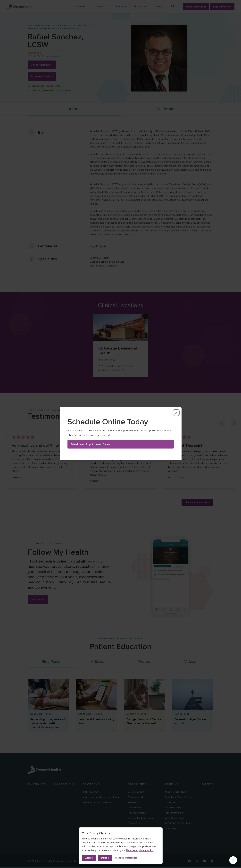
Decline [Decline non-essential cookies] (105, 858)
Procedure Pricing (137, 813)
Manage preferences (126, 858)
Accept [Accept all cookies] (89, 858)
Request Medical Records (141, 818)
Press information (174, 813)
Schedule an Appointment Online (90, 415)
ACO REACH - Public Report (179, 823)
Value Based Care (174, 818)
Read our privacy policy (140, 850)
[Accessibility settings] (233, 860)
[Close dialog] (176, 383)
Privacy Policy (135, 823)
